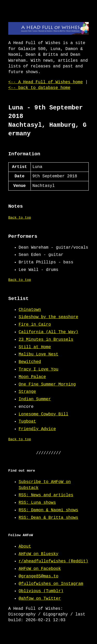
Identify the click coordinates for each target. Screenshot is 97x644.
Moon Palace (32, 377)
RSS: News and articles (46, 495)
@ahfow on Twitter (40, 599)
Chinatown (30, 310)
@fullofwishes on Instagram (51, 584)
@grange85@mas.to (39, 576)
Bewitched (30, 362)
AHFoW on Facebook (40, 569)
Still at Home (35, 347)
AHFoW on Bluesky (39, 554)
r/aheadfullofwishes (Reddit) (53, 561)
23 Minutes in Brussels (46, 340)
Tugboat (27, 422)
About (25, 547)
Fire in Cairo (35, 325)
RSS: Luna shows (37, 503)
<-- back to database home (39, 88)
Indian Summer (35, 399)
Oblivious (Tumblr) (41, 591)
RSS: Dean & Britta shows (48, 518)
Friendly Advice (37, 429)
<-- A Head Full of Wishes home (46, 82)
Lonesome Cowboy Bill (43, 414)
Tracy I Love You (39, 369)
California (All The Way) (48, 332)
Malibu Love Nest (39, 354)
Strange (27, 392)
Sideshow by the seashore (48, 317)
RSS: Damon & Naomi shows (48, 510)
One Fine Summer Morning (47, 384)
